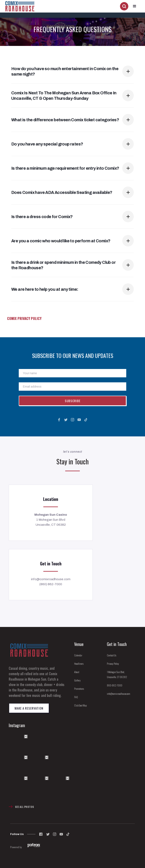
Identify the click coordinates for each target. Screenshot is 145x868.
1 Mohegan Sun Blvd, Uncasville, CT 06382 (117, 674)
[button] (135, 6)
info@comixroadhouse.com (51, 579)
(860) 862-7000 (51, 584)
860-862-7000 (115, 685)
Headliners (79, 664)
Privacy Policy (113, 664)
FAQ (76, 697)
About (77, 672)
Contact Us (112, 655)
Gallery (77, 680)
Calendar (78, 655)
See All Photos (25, 807)
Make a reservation (29, 708)
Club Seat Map (80, 705)
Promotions (79, 689)
